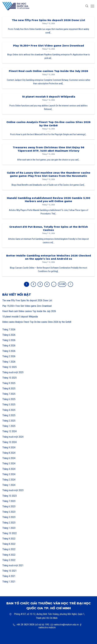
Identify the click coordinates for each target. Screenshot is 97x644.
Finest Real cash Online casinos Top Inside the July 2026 (29, 311)
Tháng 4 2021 (9, 576)
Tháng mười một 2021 (13, 565)
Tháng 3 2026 (9, 351)
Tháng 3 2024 (9, 474)
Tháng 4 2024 (9, 469)
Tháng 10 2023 (9, 496)
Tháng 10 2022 (9, 533)
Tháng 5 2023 (9, 512)
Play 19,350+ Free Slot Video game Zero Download (27, 306)
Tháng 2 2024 (9, 480)
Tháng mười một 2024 (13, 437)
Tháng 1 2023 (9, 528)
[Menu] (93, 6)
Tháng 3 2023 (9, 517)
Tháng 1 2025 (9, 426)
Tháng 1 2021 (9, 582)
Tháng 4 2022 (9, 555)
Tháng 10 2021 (9, 571)
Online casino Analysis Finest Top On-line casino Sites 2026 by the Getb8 (37, 322)
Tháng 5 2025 (9, 405)
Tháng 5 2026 (9, 340)
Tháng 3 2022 (9, 560)
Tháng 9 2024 (9, 447)
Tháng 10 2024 (9, 442)
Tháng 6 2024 (9, 458)
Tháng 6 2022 (9, 549)
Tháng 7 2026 (9, 330)
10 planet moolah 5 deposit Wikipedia (20, 317)
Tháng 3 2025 (9, 415)
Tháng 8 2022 (9, 544)
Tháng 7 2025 (9, 394)
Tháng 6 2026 (9, 335)
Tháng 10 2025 (9, 378)
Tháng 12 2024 (9, 431)
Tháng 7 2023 (9, 501)
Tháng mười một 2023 (13, 490)
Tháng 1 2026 (9, 362)
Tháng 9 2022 (9, 539)
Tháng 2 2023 (9, 523)
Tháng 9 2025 (9, 383)
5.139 (62, 284)
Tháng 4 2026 (9, 346)
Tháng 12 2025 (9, 367)
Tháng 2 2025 (9, 421)
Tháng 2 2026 (9, 356)
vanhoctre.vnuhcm (47, 627)
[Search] (87, 6)
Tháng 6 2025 (9, 399)
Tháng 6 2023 (9, 506)
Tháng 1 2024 (9, 485)
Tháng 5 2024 (9, 463)
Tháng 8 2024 (9, 453)
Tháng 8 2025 (9, 389)
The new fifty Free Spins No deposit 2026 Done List (27, 300)
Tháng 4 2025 (9, 410)
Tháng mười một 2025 (13, 372)
